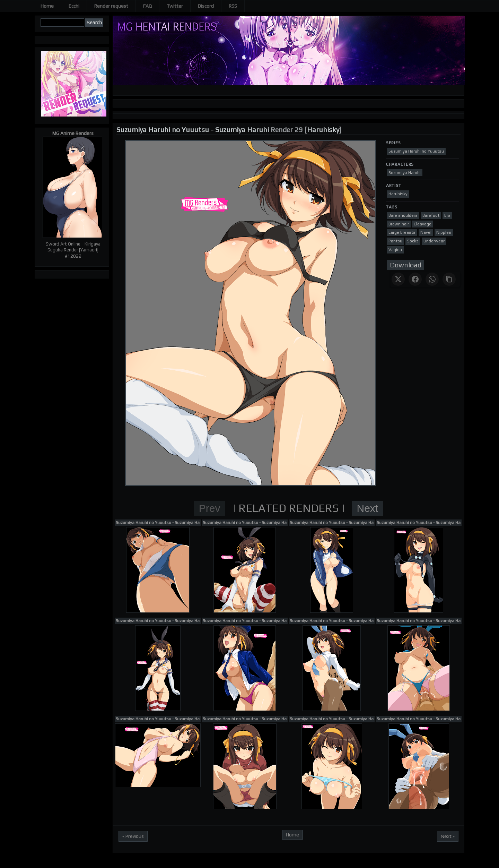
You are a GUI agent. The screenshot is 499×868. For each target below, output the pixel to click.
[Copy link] (449, 279)
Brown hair (399, 224)
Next (368, 508)
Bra (447, 215)
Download (406, 265)
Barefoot (431, 215)
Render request (111, 6)
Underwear (434, 241)
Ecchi (74, 6)
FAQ (147, 6)
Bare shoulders (403, 215)
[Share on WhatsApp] (432, 279)
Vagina (395, 250)
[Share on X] (398, 279)
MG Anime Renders (73, 133)
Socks (413, 241)
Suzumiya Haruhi (242, 130)
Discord (206, 6)
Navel (426, 232)
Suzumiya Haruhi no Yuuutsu (163, 130)
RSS (233, 6)
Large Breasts (402, 232)
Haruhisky (323, 130)
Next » (448, 836)
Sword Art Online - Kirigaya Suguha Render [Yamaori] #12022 (73, 250)
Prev (210, 508)
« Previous (133, 836)
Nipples (444, 232)
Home (47, 6)
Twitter (175, 6)
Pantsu (395, 241)
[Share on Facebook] (415, 279)
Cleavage (423, 224)
